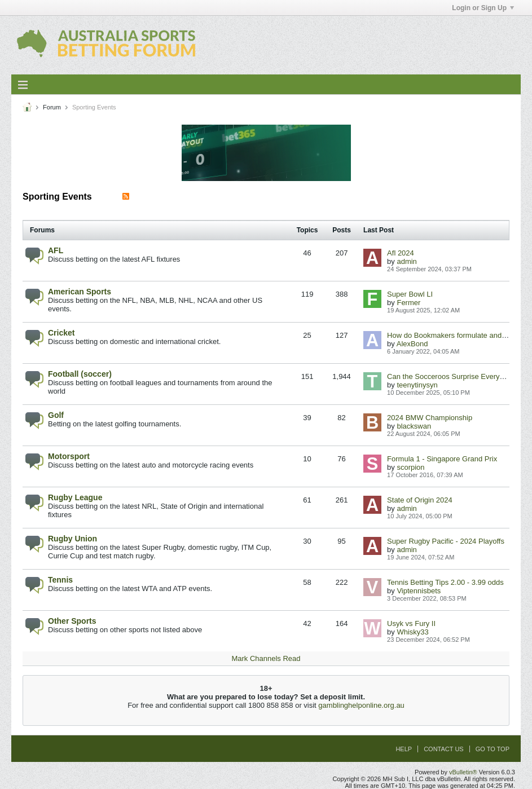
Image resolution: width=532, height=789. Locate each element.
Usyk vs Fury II (411, 623)
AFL (56, 250)
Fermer (408, 303)
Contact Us (444, 749)
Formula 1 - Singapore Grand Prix (442, 459)
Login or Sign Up (483, 8)
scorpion (410, 467)
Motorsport (69, 456)
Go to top (493, 749)
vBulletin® (463, 772)
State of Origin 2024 (420, 500)
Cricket (61, 333)
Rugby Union (72, 539)
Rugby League (75, 497)
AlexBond (412, 344)
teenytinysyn (417, 385)
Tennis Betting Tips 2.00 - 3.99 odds (445, 582)
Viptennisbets (419, 591)
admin (406, 261)
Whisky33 (412, 632)
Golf (56, 415)
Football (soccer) (80, 374)
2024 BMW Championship (430, 418)
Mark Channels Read (266, 658)
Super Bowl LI (410, 294)
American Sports (80, 292)
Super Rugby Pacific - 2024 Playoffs (446, 541)
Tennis (60, 580)
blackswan (414, 426)
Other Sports (72, 621)
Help (404, 749)
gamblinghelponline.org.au (361, 705)
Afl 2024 (401, 253)
